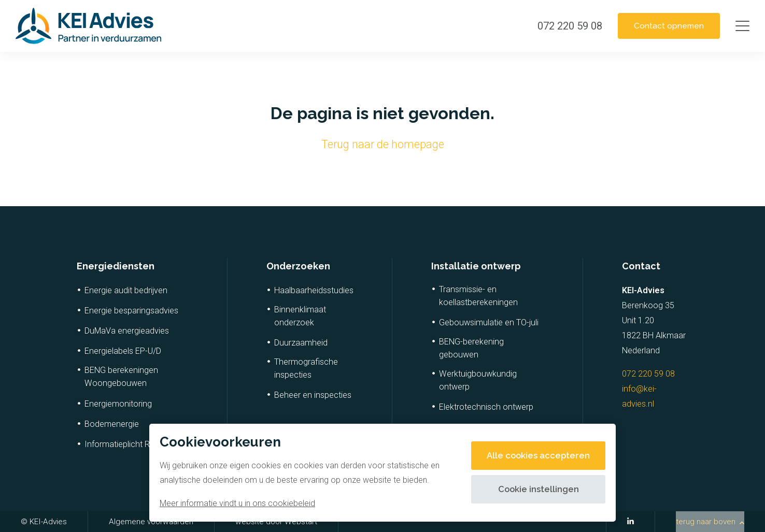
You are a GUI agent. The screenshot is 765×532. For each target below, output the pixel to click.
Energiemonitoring (118, 404)
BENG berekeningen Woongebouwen (121, 377)
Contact (641, 266)
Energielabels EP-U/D (123, 351)
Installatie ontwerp (476, 266)
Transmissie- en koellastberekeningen (478, 296)
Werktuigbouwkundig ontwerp (478, 380)
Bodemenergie (112, 424)
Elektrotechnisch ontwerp (486, 407)
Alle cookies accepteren (534, 456)
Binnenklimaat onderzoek (300, 316)
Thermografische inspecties (306, 368)
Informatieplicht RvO (122, 444)
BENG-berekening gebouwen (471, 348)
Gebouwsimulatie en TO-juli (489, 322)
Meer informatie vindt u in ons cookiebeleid (237, 503)
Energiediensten (116, 266)
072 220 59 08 (648, 374)
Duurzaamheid (301, 343)
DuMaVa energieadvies (127, 331)
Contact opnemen (663, 26)
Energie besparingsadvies (131, 311)
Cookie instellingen (535, 489)
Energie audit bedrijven (126, 290)
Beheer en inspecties (313, 395)
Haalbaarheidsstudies (314, 290)
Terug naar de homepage (383, 144)
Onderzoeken (298, 266)
